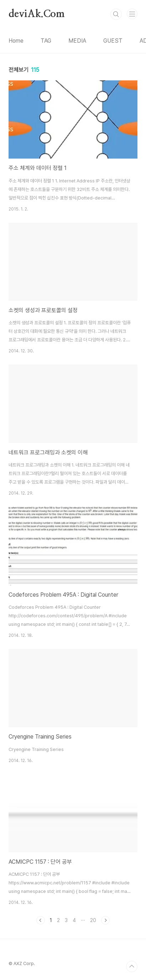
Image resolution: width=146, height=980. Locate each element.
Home (16, 41)
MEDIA (77, 41)
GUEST (113, 41)
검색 (116, 14)
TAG (46, 41)
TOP (132, 966)
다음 (105, 920)
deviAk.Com (37, 14)
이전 (41, 920)
